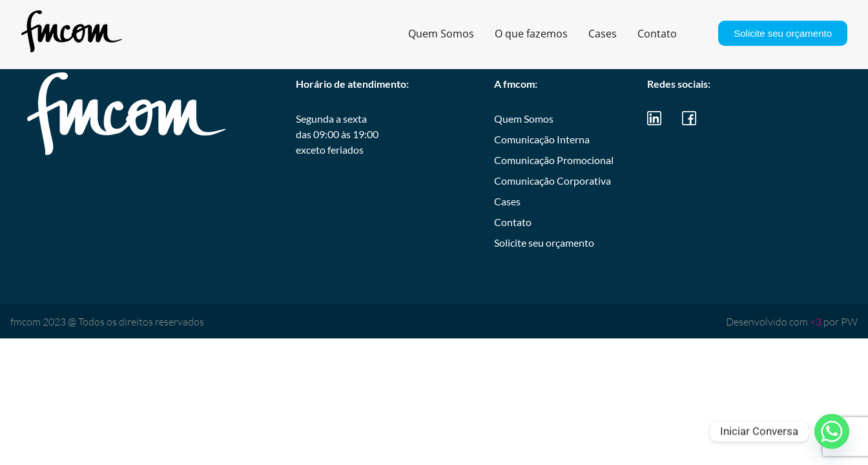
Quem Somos (441, 34)
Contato (657, 34)
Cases (603, 34)
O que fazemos (531, 34)
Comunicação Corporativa (553, 181)
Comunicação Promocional (554, 160)
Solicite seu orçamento (783, 33)
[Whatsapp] (832, 431)
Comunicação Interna (542, 139)
